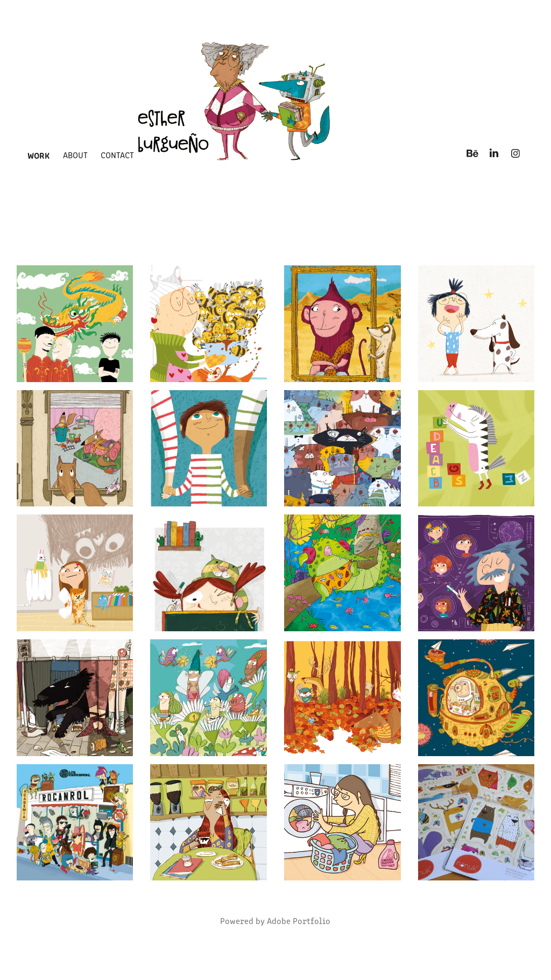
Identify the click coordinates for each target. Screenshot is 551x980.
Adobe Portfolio (299, 921)
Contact (117, 155)
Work (38, 155)
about (75, 155)
